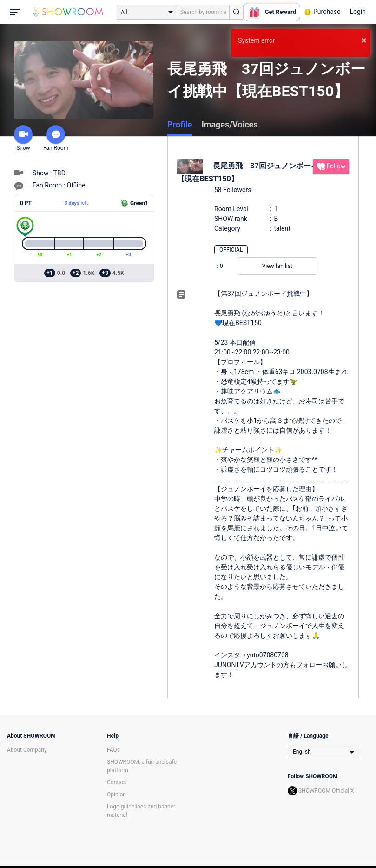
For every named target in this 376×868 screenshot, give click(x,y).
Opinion (116, 795)
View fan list (277, 266)
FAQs (113, 750)
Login (358, 12)
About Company (27, 750)
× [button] (364, 40)
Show (23, 138)
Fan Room (56, 138)
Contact (117, 782)
